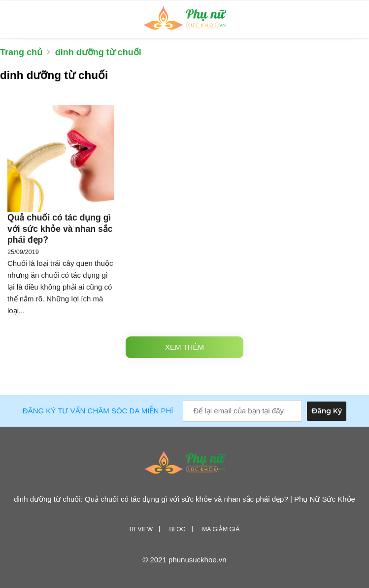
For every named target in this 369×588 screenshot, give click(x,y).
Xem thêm (184, 347)
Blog (177, 529)
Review (141, 529)
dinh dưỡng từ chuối (98, 52)
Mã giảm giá (221, 529)
